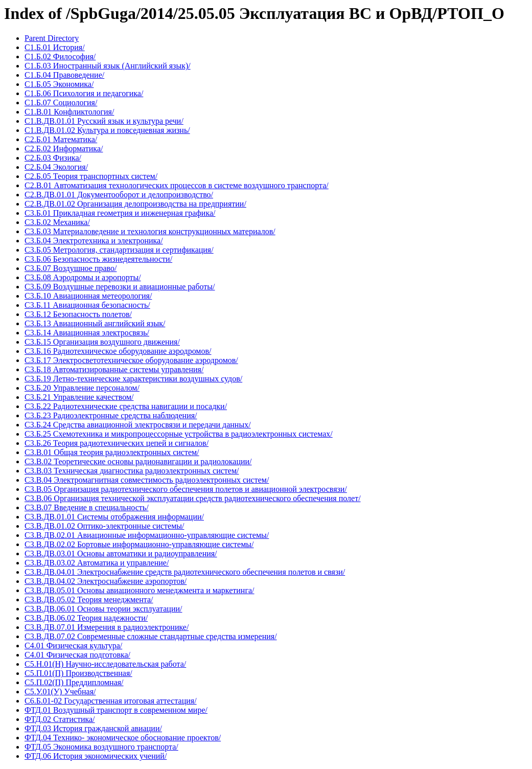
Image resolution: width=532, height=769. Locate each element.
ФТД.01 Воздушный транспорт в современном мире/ (116, 710)
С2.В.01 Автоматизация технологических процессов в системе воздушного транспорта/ (177, 185)
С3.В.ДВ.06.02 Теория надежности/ (86, 618)
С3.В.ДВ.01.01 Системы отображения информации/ (114, 517)
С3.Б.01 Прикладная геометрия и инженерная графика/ (120, 213)
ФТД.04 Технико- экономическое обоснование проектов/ (123, 738)
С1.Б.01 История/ (55, 47)
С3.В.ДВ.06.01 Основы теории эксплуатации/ (103, 609)
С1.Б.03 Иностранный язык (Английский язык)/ (108, 66)
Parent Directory (52, 38)
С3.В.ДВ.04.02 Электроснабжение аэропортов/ (106, 581)
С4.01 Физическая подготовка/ (77, 655)
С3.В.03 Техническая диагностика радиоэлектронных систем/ (132, 471)
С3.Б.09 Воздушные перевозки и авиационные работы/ (120, 287)
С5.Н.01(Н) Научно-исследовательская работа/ (105, 664)
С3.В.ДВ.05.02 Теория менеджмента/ (89, 600)
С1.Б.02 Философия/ (60, 56)
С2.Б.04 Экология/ (56, 167)
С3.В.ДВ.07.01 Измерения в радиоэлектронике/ (107, 627)
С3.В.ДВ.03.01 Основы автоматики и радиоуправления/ (121, 553)
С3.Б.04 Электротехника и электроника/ (94, 241)
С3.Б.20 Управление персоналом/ (82, 388)
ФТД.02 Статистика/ (60, 719)
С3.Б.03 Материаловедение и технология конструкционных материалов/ (150, 231)
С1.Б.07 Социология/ (61, 103)
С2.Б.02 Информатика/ (64, 149)
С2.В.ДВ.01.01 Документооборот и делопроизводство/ (119, 195)
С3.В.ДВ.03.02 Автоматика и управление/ (97, 563)
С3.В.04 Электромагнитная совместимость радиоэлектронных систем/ (147, 480)
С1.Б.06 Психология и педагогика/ (84, 93)
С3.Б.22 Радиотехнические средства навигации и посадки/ (126, 406)
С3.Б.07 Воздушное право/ (71, 268)
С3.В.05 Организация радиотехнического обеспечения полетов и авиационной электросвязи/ (186, 489)
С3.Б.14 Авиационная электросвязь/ (87, 333)
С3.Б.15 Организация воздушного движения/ (102, 342)
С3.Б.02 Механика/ (57, 222)
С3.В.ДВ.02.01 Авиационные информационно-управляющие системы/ (147, 535)
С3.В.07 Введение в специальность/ (87, 507)
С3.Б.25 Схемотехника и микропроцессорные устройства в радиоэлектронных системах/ (179, 434)
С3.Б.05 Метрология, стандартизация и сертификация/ (119, 250)
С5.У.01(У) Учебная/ (60, 692)
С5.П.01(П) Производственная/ (78, 673)
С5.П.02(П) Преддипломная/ (74, 682)
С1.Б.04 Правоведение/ (64, 75)
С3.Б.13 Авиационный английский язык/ (95, 323)
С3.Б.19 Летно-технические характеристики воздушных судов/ (133, 379)
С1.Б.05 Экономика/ (59, 84)
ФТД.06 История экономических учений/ (96, 756)
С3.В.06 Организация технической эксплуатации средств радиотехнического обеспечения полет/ (193, 498)
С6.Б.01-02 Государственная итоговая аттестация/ (111, 701)
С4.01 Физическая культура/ (73, 646)
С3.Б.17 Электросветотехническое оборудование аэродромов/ (131, 360)
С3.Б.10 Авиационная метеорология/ (88, 296)
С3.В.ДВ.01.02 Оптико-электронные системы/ (104, 526)
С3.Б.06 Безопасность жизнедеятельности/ (98, 259)
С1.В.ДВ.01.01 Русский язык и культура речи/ (104, 121)
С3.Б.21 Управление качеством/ (79, 397)
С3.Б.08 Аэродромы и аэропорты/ (83, 277)
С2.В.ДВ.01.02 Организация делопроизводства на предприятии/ (135, 204)
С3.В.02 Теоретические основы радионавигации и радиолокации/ (138, 461)
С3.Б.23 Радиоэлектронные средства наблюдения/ (111, 415)
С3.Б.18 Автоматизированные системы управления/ (114, 369)
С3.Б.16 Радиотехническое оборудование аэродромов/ (118, 351)
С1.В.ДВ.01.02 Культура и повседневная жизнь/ (107, 130)
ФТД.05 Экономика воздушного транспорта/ (101, 747)
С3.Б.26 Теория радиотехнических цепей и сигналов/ (117, 443)
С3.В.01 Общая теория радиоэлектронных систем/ (112, 452)
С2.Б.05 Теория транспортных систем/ (91, 176)
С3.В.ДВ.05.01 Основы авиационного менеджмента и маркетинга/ (140, 590)
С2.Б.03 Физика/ (53, 158)
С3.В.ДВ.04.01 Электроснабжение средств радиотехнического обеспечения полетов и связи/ (185, 572)
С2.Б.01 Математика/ (61, 139)
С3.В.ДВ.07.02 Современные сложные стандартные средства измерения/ (151, 636)
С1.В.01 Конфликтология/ (69, 112)
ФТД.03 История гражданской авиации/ (93, 728)
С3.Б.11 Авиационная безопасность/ (87, 305)
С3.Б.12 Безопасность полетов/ (78, 314)
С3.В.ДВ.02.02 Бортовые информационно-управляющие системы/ (139, 544)
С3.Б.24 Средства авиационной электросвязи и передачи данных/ (138, 425)
